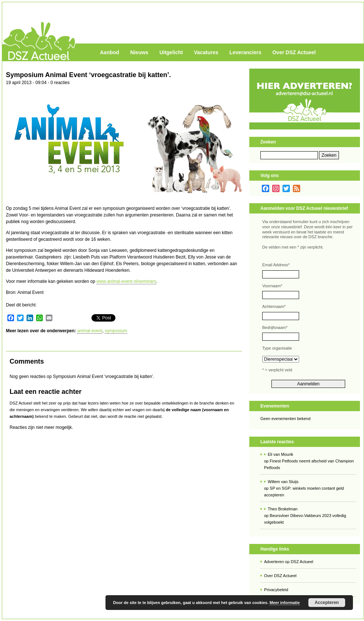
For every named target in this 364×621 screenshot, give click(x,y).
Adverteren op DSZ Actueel (289, 562)
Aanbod (110, 52)
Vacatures (206, 52)
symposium (116, 331)
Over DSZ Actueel (294, 52)
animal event (90, 331)
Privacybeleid (276, 590)
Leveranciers (245, 52)
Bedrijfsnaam (275, 327)
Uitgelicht (171, 52)
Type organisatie (277, 348)
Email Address (276, 265)
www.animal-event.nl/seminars (126, 281)
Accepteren (327, 603)
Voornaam (272, 286)
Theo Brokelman (283, 509)
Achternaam (274, 306)
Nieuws (139, 52)
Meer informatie (285, 603)
